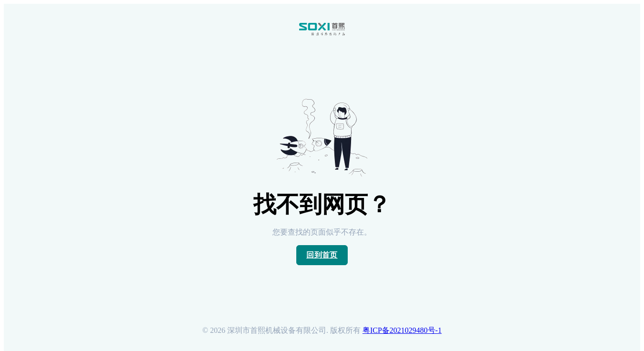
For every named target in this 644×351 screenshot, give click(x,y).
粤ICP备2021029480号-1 (402, 330)
